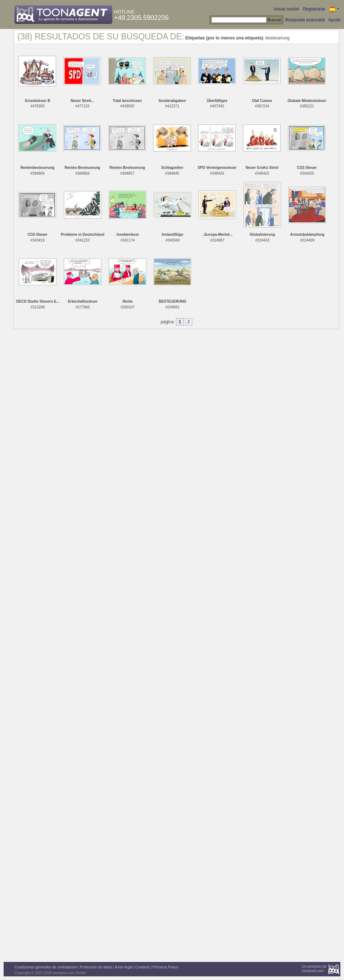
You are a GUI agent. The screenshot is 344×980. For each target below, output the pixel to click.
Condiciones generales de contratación (46, 967)
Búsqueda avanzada (305, 20)
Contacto (142, 967)
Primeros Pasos (166, 967)
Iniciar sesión (287, 9)
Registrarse (314, 9)
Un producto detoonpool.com (314, 969)
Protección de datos (96, 967)
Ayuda (334, 20)
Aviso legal (123, 967)
